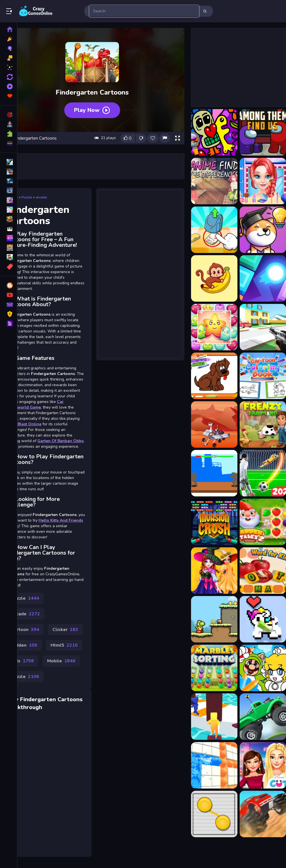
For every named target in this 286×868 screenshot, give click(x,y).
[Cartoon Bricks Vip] (263, 278)
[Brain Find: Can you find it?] (263, 230)
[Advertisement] (140, 274)
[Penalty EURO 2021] (263, 473)
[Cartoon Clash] (263, 327)
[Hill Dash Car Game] (263, 717)
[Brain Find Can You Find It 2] (214, 230)
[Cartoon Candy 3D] (214, 327)
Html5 (64, 645)
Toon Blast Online (24, 424)
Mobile (61, 661)
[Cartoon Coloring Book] (214, 376)
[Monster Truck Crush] (263, 814)
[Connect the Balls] (214, 814)
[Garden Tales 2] (263, 522)
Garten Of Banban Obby (60, 441)
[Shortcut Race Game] (214, 717)
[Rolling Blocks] (263, 619)
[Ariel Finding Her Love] (263, 181)
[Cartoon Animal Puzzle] (214, 278)
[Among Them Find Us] (263, 132)
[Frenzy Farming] (263, 424)
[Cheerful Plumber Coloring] (263, 668)
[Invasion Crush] (214, 522)
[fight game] (214, 473)
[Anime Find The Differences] (214, 181)
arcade (41, 197)
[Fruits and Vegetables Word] (263, 571)
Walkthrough (24, 707)
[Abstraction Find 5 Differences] (214, 132)
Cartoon (25, 630)
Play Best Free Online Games (36, 11)
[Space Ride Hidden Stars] (214, 424)
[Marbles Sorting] (214, 668)
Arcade (26, 614)
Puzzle (27, 197)
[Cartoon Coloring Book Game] (263, 376)
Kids (22, 661)
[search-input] (144, 11)
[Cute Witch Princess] (214, 571)
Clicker (65, 630)
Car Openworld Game (35, 404)
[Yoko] (214, 619)
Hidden (24, 645)
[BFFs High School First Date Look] (263, 765)
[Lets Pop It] (214, 765)
